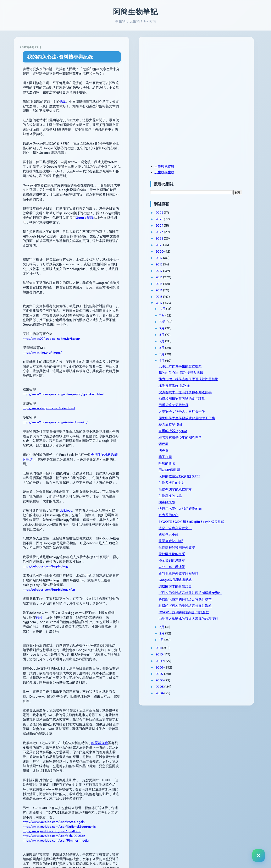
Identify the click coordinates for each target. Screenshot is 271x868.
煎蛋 (131, 515)
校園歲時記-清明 (220, 589)
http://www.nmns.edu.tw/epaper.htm (57, 758)
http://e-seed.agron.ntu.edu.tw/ (54, 809)
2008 (209, 747)
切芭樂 (212, 476)
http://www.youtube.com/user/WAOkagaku (54, 673)
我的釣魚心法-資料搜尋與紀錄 (60, 57)
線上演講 (29, 734)
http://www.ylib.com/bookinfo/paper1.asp (61, 768)
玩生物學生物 (213, 172)
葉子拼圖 (214, 489)
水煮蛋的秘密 (217, 555)
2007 (209, 753)
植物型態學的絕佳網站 (224, 525)
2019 (208, 258)
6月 (211, 348)
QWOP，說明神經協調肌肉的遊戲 (224, 686)
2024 (208, 225)
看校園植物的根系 (221, 606)
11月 (211, 315)
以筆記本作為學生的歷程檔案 (224, 368)
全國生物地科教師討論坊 (109, 390)
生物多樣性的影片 (221, 518)
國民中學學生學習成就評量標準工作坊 (224, 444)
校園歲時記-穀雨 (220, 452)
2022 (208, 238)
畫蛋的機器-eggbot (222, 459)
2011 (208, 727)
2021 (208, 245)
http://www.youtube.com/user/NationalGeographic (59, 678)
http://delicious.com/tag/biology (46, 473)
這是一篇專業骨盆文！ (224, 576)
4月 (211, 361)
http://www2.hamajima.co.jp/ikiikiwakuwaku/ (55, 362)
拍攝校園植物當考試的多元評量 (224, 416)
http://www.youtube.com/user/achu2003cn (54, 687)
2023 (208, 232)
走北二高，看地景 (221, 619)
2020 (209, 251)
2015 (208, 284)
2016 (208, 277)
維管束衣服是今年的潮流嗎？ (224, 467)
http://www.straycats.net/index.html (49, 348)
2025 (208, 219)
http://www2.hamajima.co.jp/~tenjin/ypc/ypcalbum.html (63, 334)
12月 (212, 309)
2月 (211, 713)
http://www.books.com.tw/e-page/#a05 (60, 789)
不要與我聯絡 (213, 166)
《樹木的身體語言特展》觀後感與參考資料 (224, 652)
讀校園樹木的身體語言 (224, 642)
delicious (66, 431)
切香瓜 (212, 482)
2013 (208, 297)
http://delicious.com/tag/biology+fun (49, 492)
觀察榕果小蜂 (217, 582)
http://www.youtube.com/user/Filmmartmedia (56, 692)
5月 (211, 354)
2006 (209, 760)
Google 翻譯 (132, 185)
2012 (208, 303)
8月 (211, 335)
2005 (209, 766)
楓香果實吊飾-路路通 (223, 397)
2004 (209, 773)
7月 (211, 341)
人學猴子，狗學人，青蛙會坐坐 (224, 433)
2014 (208, 290)
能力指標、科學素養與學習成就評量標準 (224, 389)
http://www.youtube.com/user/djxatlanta (52, 682)
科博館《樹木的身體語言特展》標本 (224, 665)
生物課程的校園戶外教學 (224, 597)
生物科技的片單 (219, 532)
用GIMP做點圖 (218, 502)
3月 (211, 706)
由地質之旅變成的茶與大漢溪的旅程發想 (224, 696)
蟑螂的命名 (216, 495)
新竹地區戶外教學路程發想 (224, 627)
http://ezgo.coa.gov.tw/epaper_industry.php (63, 799)
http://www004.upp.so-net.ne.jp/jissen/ (51, 283)
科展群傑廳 (100, 613)
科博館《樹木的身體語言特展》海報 (224, 675)
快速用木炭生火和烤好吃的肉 (224, 546)
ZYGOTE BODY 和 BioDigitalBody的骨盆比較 (225, 565)
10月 (212, 322)
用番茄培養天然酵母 (222, 425)
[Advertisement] (225, 71)
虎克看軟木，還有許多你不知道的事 (224, 406)
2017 (208, 271)
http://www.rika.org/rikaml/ (42, 297)
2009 (209, 740)
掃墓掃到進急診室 (221, 612)
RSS (63, 97)
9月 (211, 328)
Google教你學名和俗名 (224, 636)
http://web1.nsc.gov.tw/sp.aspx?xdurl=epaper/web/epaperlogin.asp (79, 779)
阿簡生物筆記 (135, 12)
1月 (211, 719)
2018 (208, 264)
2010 (208, 734)
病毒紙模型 (216, 538)
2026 (208, 213)
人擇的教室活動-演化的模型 (225, 510)
